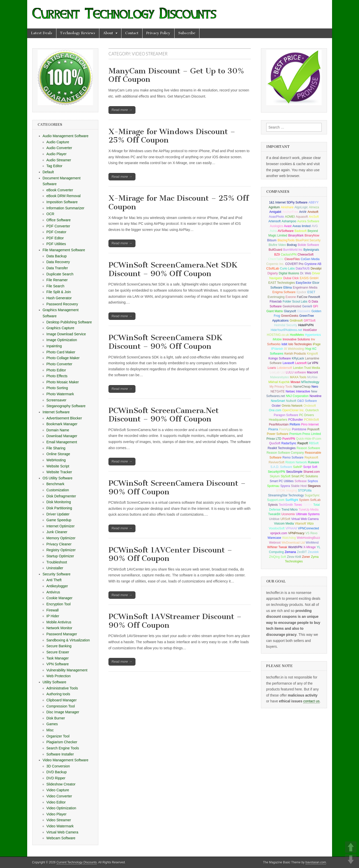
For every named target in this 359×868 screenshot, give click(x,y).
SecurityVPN (276, 472)
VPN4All (291, 528)
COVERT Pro (294, 264)
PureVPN (289, 439)
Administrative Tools (62, 688)
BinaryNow (312, 235)
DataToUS (303, 269)
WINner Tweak (277, 547)
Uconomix (288, 514)
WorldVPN (295, 547)
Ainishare (287, 207)
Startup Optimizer (60, 556)
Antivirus (53, 592)
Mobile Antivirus (59, 622)
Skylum (275, 476)
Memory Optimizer (61, 538)
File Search (56, 286)
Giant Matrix (275, 311)
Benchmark (56, 484)
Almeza (314, 207)
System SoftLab (310, 500)
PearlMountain (279, 424)
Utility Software (54, 682)
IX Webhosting (294, 349)
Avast (288, 226)
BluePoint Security (308, 240)
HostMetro (297, 335)
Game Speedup (59, 520)
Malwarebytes (279, 377)
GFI (316, 306)
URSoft (285, 519)
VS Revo (311, 533)
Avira (273, 231)
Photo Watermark (60, 394)
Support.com (276, 500)
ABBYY (314, 202)
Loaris (272, 368)
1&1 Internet (277, 202)
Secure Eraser (58, 652)
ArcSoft (314, 217)
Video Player (57, 814)
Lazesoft (301, 363)
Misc (50, 730)
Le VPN (313, 363)
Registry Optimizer (61, 550)
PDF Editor (55, 238)
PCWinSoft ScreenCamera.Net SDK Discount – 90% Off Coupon (173, 269)
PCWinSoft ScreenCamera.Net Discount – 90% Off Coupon (164, 415)
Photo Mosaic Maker (63, 382)
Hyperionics (313, 335)
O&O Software (307, 401)
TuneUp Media (308, 510)
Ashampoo (289, 221)
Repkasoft (311, 457)
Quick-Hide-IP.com (309, 439)
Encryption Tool (59, 604)
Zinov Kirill (294, 557)
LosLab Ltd (277, 372)
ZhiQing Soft (278, 557)
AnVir (303, 212)
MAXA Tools (298, 377)
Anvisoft (313, 212)
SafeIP (298, 467)
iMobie (277, 339)
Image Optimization (62, 340)
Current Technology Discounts (77, 862)
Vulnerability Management (67, 670)
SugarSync (312, 495)
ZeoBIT (302, 552)
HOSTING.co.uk (278, 335)
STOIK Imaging (287, 491)
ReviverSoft (276, 462)
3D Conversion (58, 766)
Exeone (291, 297)
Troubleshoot (57, 562)
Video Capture (58, 790)
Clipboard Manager (62, 700)
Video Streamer (59, 820)
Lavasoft (288, 363)
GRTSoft (309, 321)
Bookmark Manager (62, 424)
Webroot (275, 543)
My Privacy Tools (281, 387)
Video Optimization (61, 808)
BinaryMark (296, 235)
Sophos (313, 481)
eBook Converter (60, 190)
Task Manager (58, 658)
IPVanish (277, 349)
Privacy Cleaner (59, 544)
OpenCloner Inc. (293, 410)
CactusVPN (289, 255)
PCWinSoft (311, 420)
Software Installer (60, 754)
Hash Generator (59, 298)
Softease (300, 481)
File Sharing (56, 448)
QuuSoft (275, 443)
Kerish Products (295, 354)
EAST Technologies (282, 283)
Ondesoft (310, 406)
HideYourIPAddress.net (286, 330)
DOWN (351, 860)
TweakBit (274, 514)
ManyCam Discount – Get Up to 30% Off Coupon (176, 75)
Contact (132, 33)
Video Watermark (60, 826)
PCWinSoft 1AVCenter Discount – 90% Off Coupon (170, 554)
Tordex (308, 505)
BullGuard (275, 250)
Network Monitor (59, 628)
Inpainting (54, 346)
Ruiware (314, 462)
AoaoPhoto (276, 217)
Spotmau (273, 486)
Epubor (301, 292)
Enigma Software (284, 292)
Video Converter (59, 796)
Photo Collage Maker (63, 358)
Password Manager (62, 634)
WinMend (312, 543)
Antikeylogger (57, 586)
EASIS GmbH (309, 278)
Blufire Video (277, 245)
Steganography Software (66, 406)
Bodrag (292, 245)
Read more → (122, 110)
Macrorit (312, 372)
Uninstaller (55, 568)
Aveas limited (301, 226)
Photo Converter (59, 364)
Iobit (284, 344)
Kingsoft (312, 354)
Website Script (58, 466)
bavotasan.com (316, 862)
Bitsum (272, 240)
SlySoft (286, 476)
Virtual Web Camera (63, 832)
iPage (317, 344)
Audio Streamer (59, 160)
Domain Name (58, 430)
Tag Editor (54, 166)
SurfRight (292, 500)
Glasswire (304, 311)
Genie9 (307, 306)
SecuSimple (294, 472)
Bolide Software (308, 245)
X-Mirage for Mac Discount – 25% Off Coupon (179, 202)
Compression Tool (61, 706)
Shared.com (312, 472)
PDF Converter (58, 226)
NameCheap (302, 387)
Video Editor (56, 802)
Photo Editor (56, 370)
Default (48, 172)
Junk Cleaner (57, 532)
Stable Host (299, 486)
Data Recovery (58, 262)
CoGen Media (310, 259)
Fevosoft (314, 297)
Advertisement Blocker (64, 418)
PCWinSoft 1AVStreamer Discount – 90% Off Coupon (175, 621)
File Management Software (64, 250)
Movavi (295, 382)
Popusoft (313, 429)
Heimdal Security (286, 325)
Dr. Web (306, 273)
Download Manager (62, 436)
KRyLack (298, 358)
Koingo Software (280, 358)
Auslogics (276, 226)
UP (351, 847)
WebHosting (56, 460)
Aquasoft (302, 217)
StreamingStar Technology (286, 495)
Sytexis (273, 505)
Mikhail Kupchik (279, 382)
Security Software (57, 574)
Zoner (306, 557)
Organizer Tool (58, 736)
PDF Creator (57, 232)
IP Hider (53, 616)
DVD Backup (57, 772)
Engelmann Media (305, 288)
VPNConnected (308, 528)
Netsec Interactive (298, 391)
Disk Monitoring (59, 502)
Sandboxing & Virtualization (68, 640)
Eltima (287, 288)
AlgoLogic (301, 207)
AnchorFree (290, 212)
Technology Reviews (78, 33)
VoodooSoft (277, 528)
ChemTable (276, 259)
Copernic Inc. (275, 264)
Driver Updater (58, 514)
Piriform (295, 424)
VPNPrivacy (296, 533)
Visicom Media (284, 524)
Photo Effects (57, 376)
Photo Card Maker (61, 352)
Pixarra (273, 429)
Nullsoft (291, 401)
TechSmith (286, 505)
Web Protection (59, 676)
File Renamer (57, 280)
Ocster (276, 406)
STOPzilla (305, 491)
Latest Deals (42, 33)
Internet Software (56, 412)
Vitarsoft (300, 524)
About (108, 33)
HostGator (310, 330)
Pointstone (299, 429)
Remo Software (293, 457)
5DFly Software (297, 202)
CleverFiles (292, 259)
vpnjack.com (279, 533)
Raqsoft (302, 443)
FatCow (302, 297)
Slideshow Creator (61, 784)
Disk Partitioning (59, 508)
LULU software (296, 372)
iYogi (308, 349)
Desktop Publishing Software (69, 322)
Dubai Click (291, 278)
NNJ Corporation (297, 396)
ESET (311, 292)
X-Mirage (310, 547)
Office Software (59, 220)
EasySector (303, 283)
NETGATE (278, 391)
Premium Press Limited (305, 434)
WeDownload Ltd (293, 543)
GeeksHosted (292, 306)
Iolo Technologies (300, 344)
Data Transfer (57, 268)
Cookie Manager (60, 598)
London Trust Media (306, 368)
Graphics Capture (60, 328)
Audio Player (57, 154)
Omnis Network (292, 406)
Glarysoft (290, 311)
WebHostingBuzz (308, 538)
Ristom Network (296, 462)
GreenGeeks (290, 316)
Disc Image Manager (63, 712)
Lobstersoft (284, 368)
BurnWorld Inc (293, 250)
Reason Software (308, 448)
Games (52, 724)
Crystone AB (313, 264)
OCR (50, 214)
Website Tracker (59, 472)
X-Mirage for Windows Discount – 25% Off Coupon (172, 136)
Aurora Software (308, 221)
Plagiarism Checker (62, 742)
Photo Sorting (57, 388)
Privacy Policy (158, 33)
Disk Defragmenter (61, 496)
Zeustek (313, 552)
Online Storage (58, 454)
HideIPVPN (306, 325)
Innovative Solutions (296, 339)
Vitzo (310, 524)
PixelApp (285, 429)
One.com (275, 410)
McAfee (312, 377)
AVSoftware (286, 231)
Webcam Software (61, 838)
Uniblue (274, 519)
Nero (315, 387)
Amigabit (275, 212)
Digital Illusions (289, 273)
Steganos (314, 486)
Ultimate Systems (308, 514)
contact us (311, 701)
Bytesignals (311, 250)
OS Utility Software (58, 478)
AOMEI (290, 217)
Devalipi (316, 269)
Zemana (290, 552)
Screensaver (57, 400)
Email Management (62, 442)
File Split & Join (59, 292)
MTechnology (310, 382)
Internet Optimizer (61, 526)
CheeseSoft (306, 255)
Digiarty (273, 273)
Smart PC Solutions (305, 476)
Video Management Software (66, 760)
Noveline (315, 396)
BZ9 (277, 255)
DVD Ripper (56, 778)
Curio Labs (287, 269)
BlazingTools (286, 240)
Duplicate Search (60, 274)
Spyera (285, 486)
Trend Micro (290, 510)
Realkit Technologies (282, 448)
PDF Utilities (56, 244)
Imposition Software (62, 202)
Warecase (274, 538)
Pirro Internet (310, 424)
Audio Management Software (66, 136)
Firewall (53, 610)
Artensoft (275, 221)
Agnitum (274, 207)
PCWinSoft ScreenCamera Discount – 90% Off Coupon (177, 487)
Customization (58, 490)
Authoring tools (58, 694)
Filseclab (276, 302)
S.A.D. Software (281, 467)
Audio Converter (59, 148)
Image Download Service (66, 334)
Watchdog (289, 538)
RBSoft (314, 443)
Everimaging (276, 297)
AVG (315, 226)
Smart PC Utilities (282, 481)
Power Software (278, 434)
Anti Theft (54, 580)
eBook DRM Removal (64, 196)
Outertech (312, 410)
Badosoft (300, 231)
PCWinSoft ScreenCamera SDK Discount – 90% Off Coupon (166, 342)
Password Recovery (62, 304)
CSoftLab (273, 269)
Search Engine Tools (63, 748)
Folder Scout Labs (295, 302)
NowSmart (278, 401)
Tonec (298, 505)
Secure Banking (59, 646)
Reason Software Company (285, 453)
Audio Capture (58, 142)
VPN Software (58, 664)
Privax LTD (274, 439)
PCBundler (296, 420)
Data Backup (57, 256)
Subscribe (187, 33)
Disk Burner (56, 718)
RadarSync (289, 443)
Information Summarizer (65, 208)
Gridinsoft (296, 321)
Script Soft (310, 467)
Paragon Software (286, 415)
